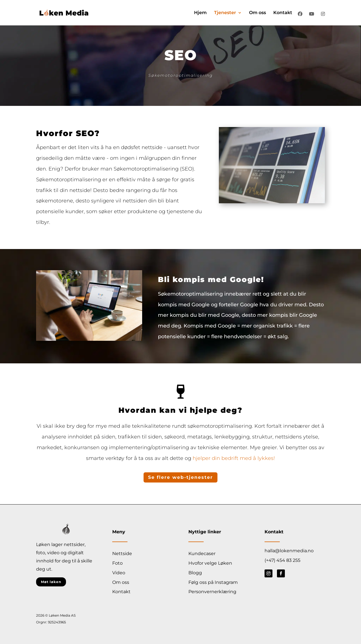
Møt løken (51, 582)
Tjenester (225, 13)
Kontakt (283, 13)
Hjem (200, 13)
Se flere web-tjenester (180, 477)
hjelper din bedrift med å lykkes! (234, 458)
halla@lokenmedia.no (289, 551)
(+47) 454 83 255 (282, 560)
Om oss (257, 13)
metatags (200, 437)
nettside (152, 147)
